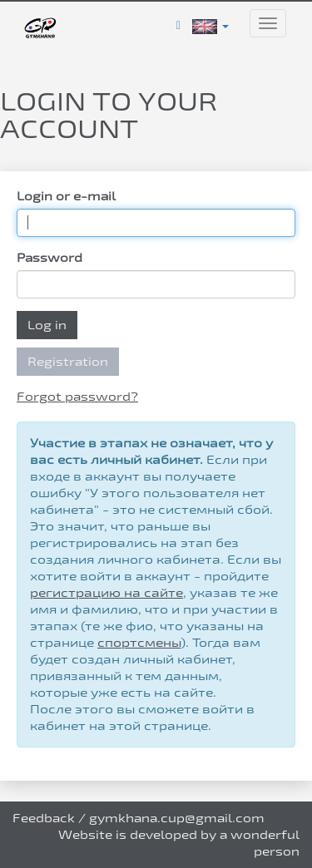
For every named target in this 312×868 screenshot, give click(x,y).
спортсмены (139, 642)
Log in (47, 325)
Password (50, 257)
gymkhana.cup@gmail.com (177, 818)
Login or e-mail (66, 196)
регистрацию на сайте (106, 592)
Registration (68, 361)
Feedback (44, 818)
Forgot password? (77, 396)
